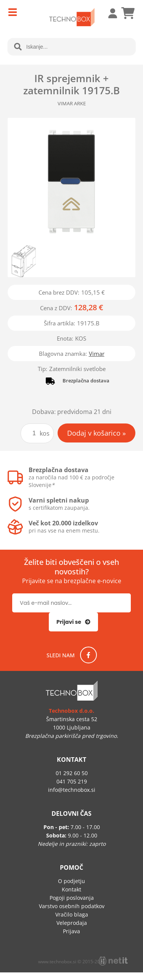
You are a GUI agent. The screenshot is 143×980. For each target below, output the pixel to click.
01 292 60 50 (72, 773)
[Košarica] (128, 13)
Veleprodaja (72, 923)
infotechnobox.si (72, 790)
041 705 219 (72, 781)
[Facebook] (88, 655)
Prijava (109, 13)
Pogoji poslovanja (72, 898)
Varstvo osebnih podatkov (72, 906)
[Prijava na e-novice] (73, 622)
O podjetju (71, 881)
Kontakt (71, 889)
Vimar (97, 354)
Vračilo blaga (72, 914)
